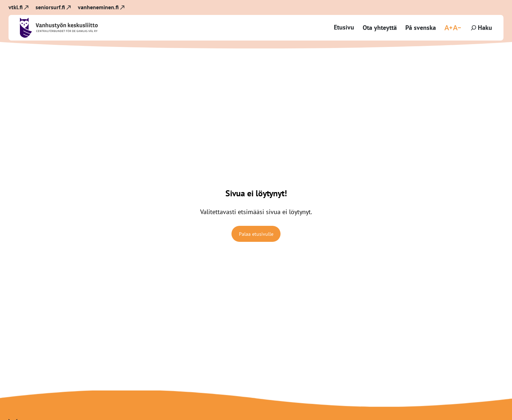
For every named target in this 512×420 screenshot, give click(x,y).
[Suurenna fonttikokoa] (448, 28)
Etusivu (344, 27)
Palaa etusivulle (256, 234)
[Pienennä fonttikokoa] (457, 28)
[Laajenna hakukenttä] (481, 28)
